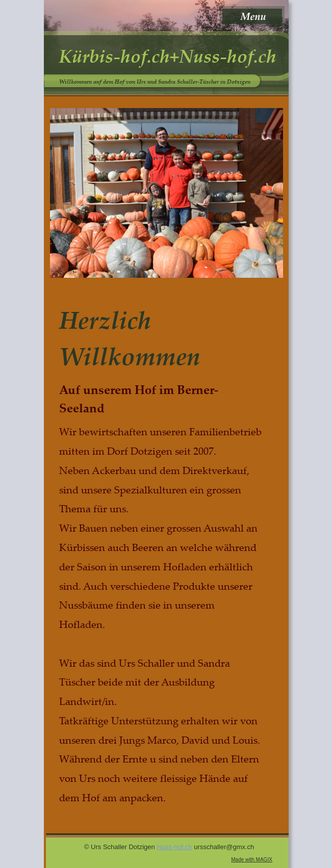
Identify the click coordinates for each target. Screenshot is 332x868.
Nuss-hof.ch (174, 847)
